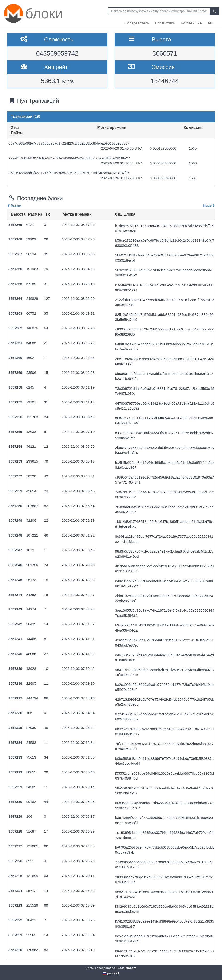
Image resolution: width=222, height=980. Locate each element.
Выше (14, 206)
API (211, 23)
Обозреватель (137, 23)
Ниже (208, 206)
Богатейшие (191, 23)
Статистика (165, 23)
